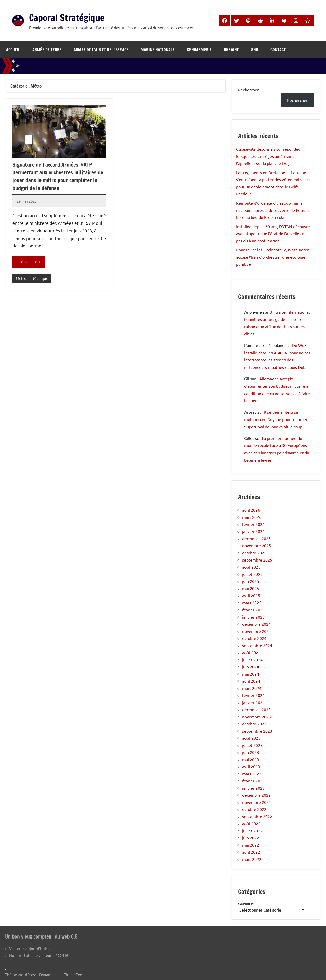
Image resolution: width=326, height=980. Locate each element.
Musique (41, 279)
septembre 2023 (257, 731)
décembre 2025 (256, 538)
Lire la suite (27, 262)
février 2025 (253, 610)
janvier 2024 (253, 702)
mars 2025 (252, 603)
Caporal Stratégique (71, 17)
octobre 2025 (254, 553)
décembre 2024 (256, 624)
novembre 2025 (257, 545)
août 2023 (251, 738)
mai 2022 (251, 845)
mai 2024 (251, 674)
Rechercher (248, 90)
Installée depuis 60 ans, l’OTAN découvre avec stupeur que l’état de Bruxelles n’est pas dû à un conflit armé (274, 233)
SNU (255, 50)
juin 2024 (251, 667)
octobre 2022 (254, 809)
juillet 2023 (252, 745)
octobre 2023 (254, 724)
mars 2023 (252, 774)
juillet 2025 (252, 574)
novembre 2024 (257, 631)
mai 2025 (251, 588)
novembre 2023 (257, 717)
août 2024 (251, 652)
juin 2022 (251, 838)
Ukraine (231, 50)
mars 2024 (252, 688)
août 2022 (251, 823)
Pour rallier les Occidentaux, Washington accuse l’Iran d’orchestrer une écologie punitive (273, 257)
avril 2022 (251, 852)
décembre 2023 (256, 709)
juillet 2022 (252, 831)
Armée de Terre (47, 50)
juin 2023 (251, 752)
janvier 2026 (253, 531)
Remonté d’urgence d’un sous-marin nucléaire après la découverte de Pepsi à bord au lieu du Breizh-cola (272, 210)
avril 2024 (251, 681)
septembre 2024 (257, 645)
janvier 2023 (253, 788)
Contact (278, 50)
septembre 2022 (257, 816)
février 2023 (253, 781)
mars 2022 (252, 859)
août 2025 (251, 567)
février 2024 (253, 695)
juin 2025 (251, 581)
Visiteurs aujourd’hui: (28, 948)
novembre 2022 (257, 802)
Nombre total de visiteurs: (32, 955)
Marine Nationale (158, 50)
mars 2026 (252, 517)
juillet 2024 (252, 660)
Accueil (13, 50)
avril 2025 (251, 595)
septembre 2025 (257, 560)
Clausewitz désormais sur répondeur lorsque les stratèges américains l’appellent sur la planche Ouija (269, 156)
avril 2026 (251, 510)
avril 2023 (251, 766)
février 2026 (253, 524)
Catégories (246, 904)
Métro (21, 279)
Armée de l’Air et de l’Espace (101, 50)
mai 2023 (251, 759)
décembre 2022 (256, 795)
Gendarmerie (199, 50)
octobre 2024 (254, 638)
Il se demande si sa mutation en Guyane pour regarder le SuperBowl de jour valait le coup (278, 419)
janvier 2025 (253, 617)
